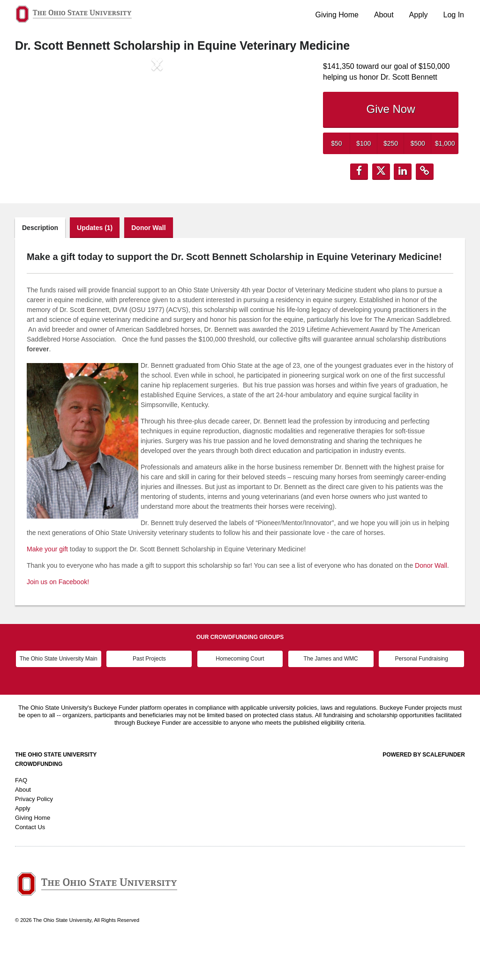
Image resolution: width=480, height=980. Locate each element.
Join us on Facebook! (58, 619)
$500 (418, 143)
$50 (336, 143)
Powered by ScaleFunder (424, 792)
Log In (454, 15)
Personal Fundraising (422, 696)
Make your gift (47, 587)
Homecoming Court (240, 696)
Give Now (390, 109)
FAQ (21, 818)
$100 (364, 143)
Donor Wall (148, 265)
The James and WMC (331, 696)
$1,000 (445, 143)
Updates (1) (95, 265)
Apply (419, 15)
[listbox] (157, 142)
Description (40, 265)
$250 (391, 143)
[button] (36, 141)
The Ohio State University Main (59, 696)
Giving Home (337, 15)
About (384, 15)
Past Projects (149, 696)
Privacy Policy (34, 836)
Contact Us (30, 865)
